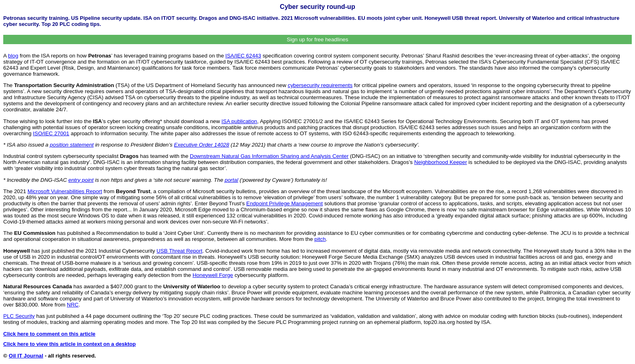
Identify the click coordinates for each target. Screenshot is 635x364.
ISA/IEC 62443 (243, 56)
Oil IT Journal (26, 356)
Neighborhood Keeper (441, 162)
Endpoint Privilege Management (284, 203)
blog (13, 56)
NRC (73, 305)
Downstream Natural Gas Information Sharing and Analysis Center (269, 156)
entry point (81, 180)
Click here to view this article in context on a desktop (69, 344)
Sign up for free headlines (317, 39)
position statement (72, 145)
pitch (320, 239)
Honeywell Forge (213, 275)
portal (231, 180)
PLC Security (19, 316)
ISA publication (239, 121)
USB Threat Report (180, 251)
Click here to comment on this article (49, 334)
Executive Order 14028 (202, 145)
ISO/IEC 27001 (51, 133)
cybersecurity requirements (320, 85)
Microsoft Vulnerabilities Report (65, 191)
